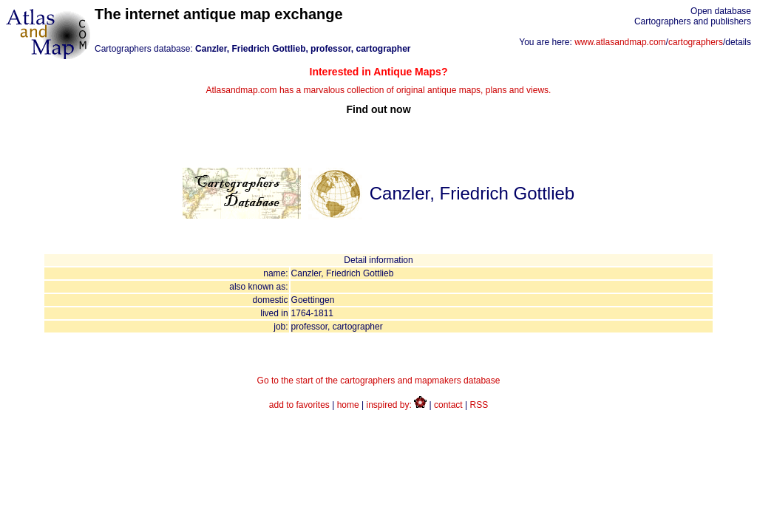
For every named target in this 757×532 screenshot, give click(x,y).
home (348, 405)
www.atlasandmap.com (620, 42)
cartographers (696, 42)
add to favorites (299, 405)
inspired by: (397, 405)
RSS (479, 405)
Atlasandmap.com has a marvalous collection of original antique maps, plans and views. (378, 91)
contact (448, 405)
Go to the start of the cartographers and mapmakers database (379, 381)
